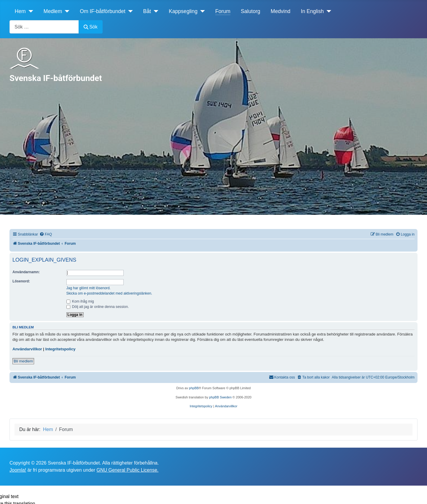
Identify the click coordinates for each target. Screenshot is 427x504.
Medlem (53, 11)
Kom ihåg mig (80, 301)
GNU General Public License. (127, 470)
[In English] (328, 11)
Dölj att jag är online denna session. (98, 307)
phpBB (194, 388)
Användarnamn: (26, 272)
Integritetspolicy (60, 349)
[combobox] (44, 27)
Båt (147, 11)
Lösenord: (21, 281)
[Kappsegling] (201, 11)
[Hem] (30, 11)
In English (312, 11)
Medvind (281, 11)
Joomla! (18, 470)
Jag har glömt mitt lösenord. (89, 288)
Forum (223, 11)
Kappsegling (183, 11)
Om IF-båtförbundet (103, 11)
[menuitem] (46, 234)
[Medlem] (66, 11)
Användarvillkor (27, 349)
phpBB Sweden (220, 397)
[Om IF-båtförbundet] (129, 11)
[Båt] (155, 11)
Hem (20, 11)
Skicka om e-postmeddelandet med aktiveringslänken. (109, 293)
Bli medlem (23, 361)
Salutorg (251, 11)
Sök (91, 27)
